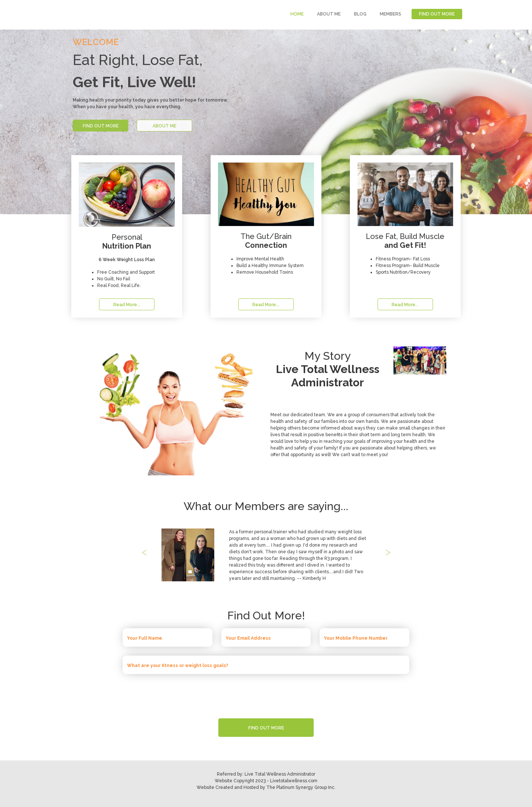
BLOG (360, 14)
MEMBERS (391, 14)
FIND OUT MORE (437, 14)
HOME (297, 14)
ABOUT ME (329, 14)
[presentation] (266, 694)
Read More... (127, 305)
